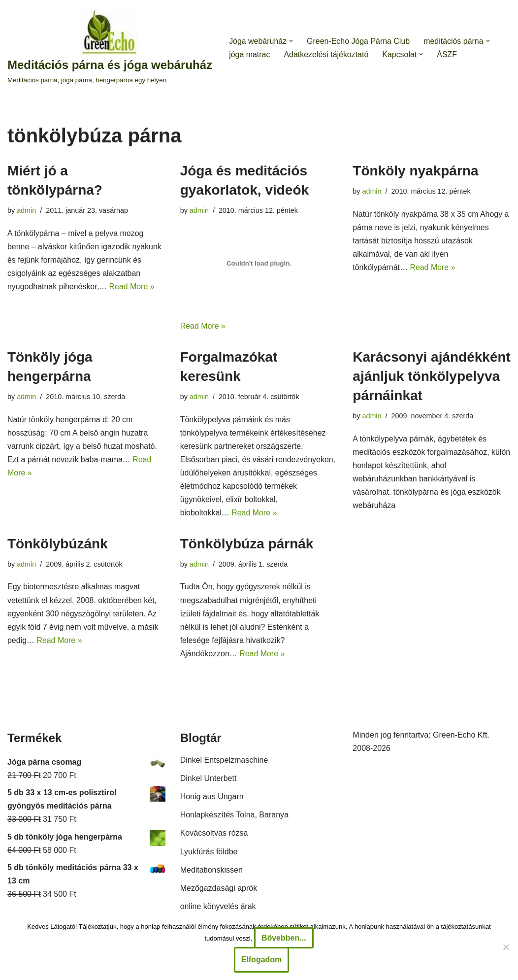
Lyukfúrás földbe (209, 853)
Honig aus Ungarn (212, 798)
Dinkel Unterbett (209, 779)
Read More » (132, 287)
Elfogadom (262, 960)
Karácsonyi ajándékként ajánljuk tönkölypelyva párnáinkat (432, 376)
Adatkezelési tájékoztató (327, 54)
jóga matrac (250, 54)
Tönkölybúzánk (58, 545)
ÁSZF (448, 54)
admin (26, 210)
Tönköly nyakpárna (415, 171)
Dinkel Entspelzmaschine (224, 761)
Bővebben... (284, 938)
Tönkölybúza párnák (247, 545)
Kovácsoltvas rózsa (214, 834)
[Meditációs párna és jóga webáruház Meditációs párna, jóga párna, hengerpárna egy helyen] (110, 48)
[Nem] (506, 947)
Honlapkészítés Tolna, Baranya (234, 816)
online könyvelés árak (218, 908)
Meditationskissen (211, 871)
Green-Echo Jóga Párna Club (359, 41)
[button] (291, 41)
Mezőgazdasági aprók (219, 890)
